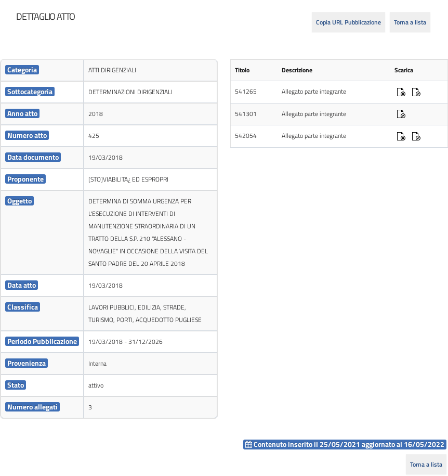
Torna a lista (410, 22)
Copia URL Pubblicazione (348, 22)
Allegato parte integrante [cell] (314, 91)
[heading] (45, 17)
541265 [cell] (246, 91)
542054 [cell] (246, 136)
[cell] (42, 70)
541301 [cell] (246, 114)
